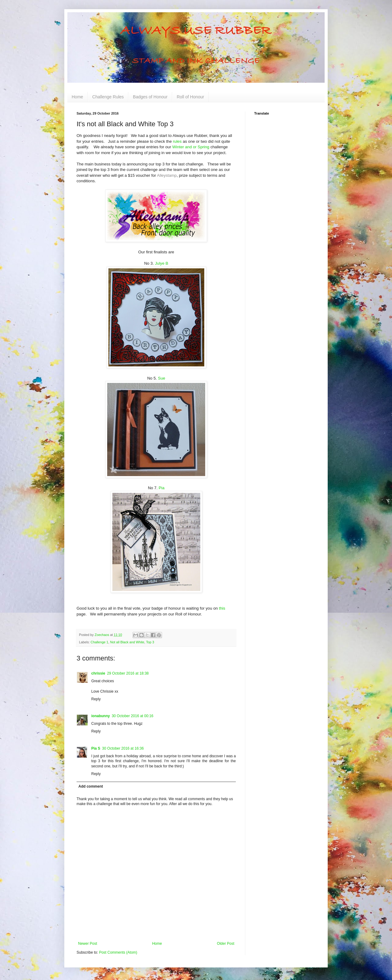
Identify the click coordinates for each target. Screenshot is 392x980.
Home (77, 97)
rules (177, 141)
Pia (162, 488)
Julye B (162, 263)
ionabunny (101, 716)
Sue (162, 378)
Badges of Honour (150, 97)
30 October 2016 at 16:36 (123, 748)
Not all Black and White (127, 642)
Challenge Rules (108, 97)
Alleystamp (167, 175)
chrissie (98, 673)
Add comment (91, 786)
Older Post (226, 944)
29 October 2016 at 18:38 (128, 673)
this (222, 608)
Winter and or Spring (191, 147)
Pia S (96, 748)
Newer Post (88, 944)
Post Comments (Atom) (118, 952)
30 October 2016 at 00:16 (133, 716)
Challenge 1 (100, 642)
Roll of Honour (190, 97)
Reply (96, 699)
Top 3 (150, 642)
